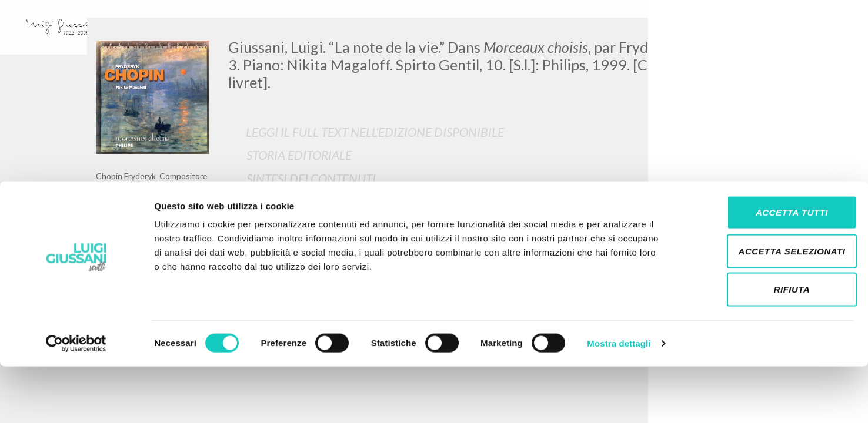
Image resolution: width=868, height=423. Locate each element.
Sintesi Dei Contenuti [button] (311, 178)
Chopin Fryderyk (127, 176)
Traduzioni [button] (281, 202)
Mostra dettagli (619, 400)
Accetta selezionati (770, 308)
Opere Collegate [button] (297, 225)
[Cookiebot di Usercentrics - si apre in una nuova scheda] (76, 400)
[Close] (763, 35)
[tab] (500, 155)
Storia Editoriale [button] (299, 155)
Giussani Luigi (122, 191)
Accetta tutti (769, 269)
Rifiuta (770, 346)
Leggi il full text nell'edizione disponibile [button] (375, 132)
